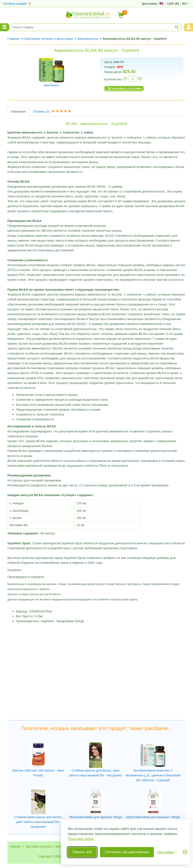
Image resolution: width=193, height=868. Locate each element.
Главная (15, 846)
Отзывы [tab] (53, 111)
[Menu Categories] (5, 27)
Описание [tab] (18, 111)
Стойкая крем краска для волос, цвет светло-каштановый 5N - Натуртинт (38, 822)
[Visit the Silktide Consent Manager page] (185, 852)
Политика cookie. (81, 839)
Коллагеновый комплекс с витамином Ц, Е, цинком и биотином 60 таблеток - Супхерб (153, 775)
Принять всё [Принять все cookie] (82, 852)
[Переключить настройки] (167, 852)
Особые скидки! (17, 3)
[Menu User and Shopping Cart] (188, 27)
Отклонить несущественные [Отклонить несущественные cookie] (127, 852)
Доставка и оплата (39, 846)
